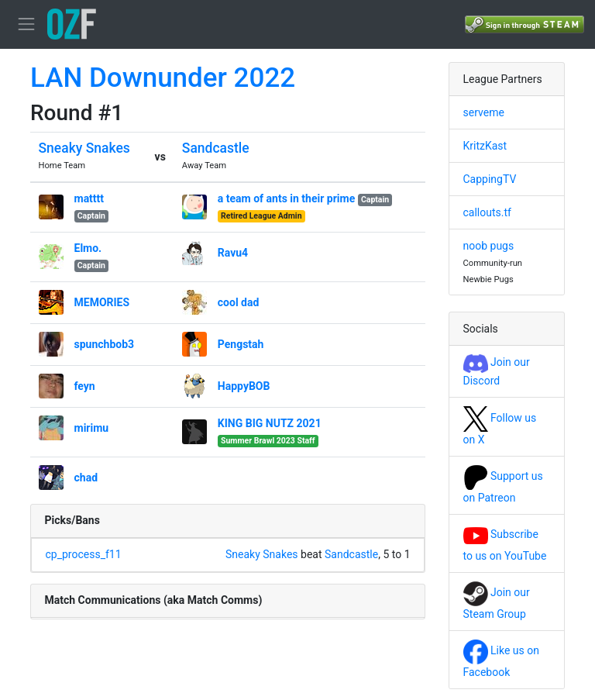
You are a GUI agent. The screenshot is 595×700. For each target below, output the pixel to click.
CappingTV (490, 179)
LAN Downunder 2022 (163, 78)
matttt (89, 198)
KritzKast (485, 146)
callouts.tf (487, 212)
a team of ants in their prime (286, 198)
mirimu (92, 428)
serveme (484, 112)
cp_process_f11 (84, 554)
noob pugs (489, 246)
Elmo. (88, 248)
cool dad (239, 302)
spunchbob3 (105, 344)
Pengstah (241, 344)
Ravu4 (233, 253)
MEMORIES (102, 302)
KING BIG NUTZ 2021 (270, 423)
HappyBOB (244, 386)
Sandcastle (216, 148)
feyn (85, 386)
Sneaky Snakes (84, 148)
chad (86, 478)
